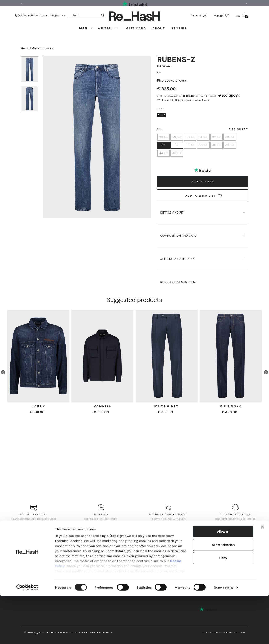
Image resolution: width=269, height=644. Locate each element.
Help (62, 568)
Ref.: (179, 282)
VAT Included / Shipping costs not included (183, 100)
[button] (247, 4)
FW (159, 72)
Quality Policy (172, 564)
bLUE (162, 115)
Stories (179, 28)
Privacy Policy (104, 564)
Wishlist (221, 16)
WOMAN (107, 28)
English (58, 16)
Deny (223, 606)
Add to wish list (204, 196)
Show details (223, 636)
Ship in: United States (35, 15)
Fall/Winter (165, 66)
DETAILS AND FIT (203, 209)
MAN (86, 28)
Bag (242, 16)
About (159, 28)
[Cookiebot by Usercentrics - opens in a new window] (27, 636)
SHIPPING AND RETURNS (203, 255)
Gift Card (136, 28)
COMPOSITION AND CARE (203, 232)
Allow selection (223, 593)
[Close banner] (262, 575)
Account (199, 16)
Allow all (223, 580)
